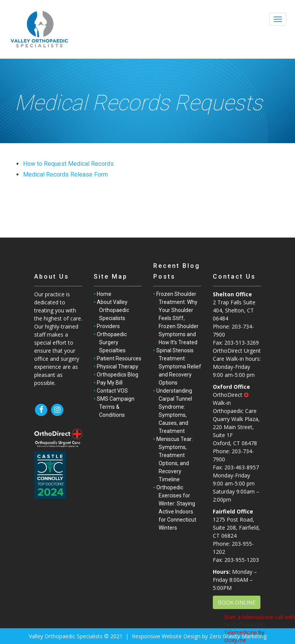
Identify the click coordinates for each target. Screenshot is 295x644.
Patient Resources (119, 358)
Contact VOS (112, 391)
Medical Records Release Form (65, 174)
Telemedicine (240, 632)
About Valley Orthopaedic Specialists (113, 310)
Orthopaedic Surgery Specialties (112, 342)
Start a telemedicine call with (259, 617)
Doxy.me (235, 640)
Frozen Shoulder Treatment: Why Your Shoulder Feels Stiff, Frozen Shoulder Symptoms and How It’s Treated (177, 318)
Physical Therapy (118, 367)
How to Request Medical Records (68, 164)
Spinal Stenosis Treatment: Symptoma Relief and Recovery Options (179, 367)
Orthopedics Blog (118, 375)
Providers (108, 326)
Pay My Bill (110, 383)
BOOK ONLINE (237, 602)
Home (104, 294)
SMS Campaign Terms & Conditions (116, 407)
